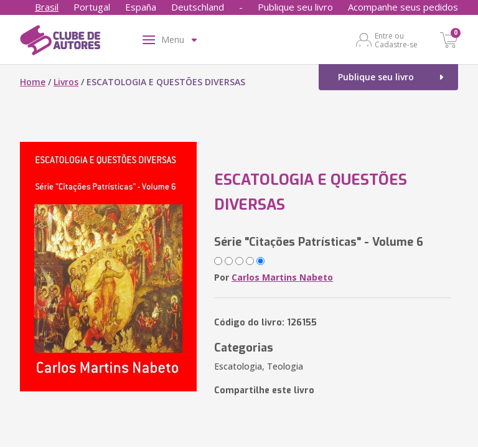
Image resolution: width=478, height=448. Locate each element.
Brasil (47, 7)
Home (33, 82)
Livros (66, 82)
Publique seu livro (295, 7)
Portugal (92, 7)
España (141, 7)
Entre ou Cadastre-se (396, 40)
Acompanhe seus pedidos (403, 7)
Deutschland (198, 7)
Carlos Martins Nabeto (282, 277)
